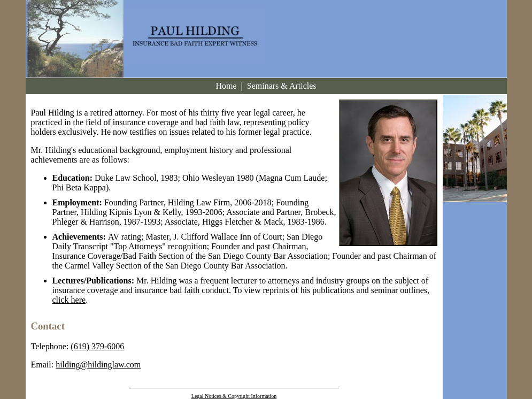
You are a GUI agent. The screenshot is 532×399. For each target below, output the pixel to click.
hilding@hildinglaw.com (98, 365)
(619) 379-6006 (97, 346)
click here (69, 300)
